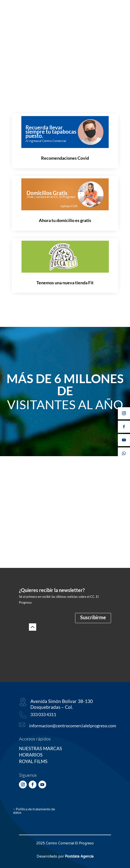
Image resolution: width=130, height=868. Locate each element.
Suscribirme (93, 617)
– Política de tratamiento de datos (34, 811)
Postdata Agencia (79, 856)
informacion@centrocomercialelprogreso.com (73, 726)
